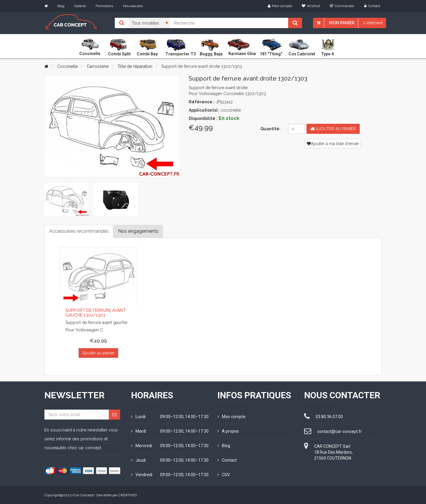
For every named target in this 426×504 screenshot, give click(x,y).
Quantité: (270, 129)
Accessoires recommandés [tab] (79, 231)
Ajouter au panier (333, 129)
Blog (61, 6)
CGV (224, 475)
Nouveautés (133, 6)
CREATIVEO (128, 495)
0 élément (373, 23)
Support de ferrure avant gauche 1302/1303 (96, 313)
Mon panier (342, 23)
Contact (372, 6)
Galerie (80, 6)
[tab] (67, 200)
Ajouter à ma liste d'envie (333, 144)
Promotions (104, 6)
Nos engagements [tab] (139, 231)
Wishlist (311, 6)
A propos (228, 431)
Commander (342, 6)
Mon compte (280, 6)
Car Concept (83, 495)
